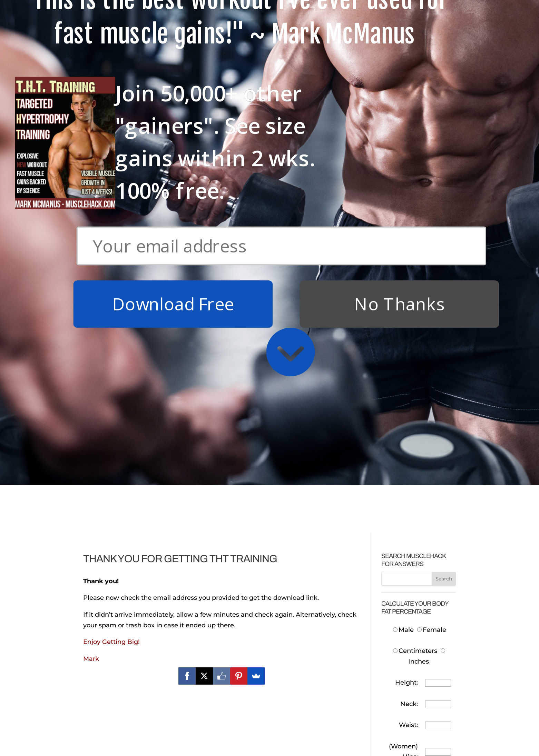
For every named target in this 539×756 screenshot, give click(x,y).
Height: (406, 324)
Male (404, 271)
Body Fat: (403, 440)
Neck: (409, 345)
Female (432, 271)
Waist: (408, 366)
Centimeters (415, 292)
